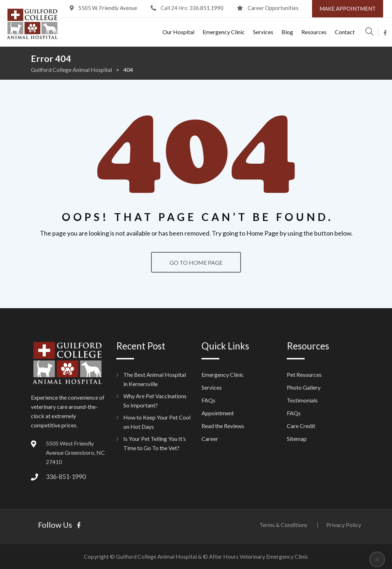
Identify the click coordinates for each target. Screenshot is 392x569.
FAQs (208, 400)
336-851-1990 (66, 476)
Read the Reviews (223, 426)
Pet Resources (304, 375)
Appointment (218, 413)
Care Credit (301, 426)
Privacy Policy (344, 525)
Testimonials (302, 400)
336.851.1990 (206, 8)
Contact (345, 32)
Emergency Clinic (224, 32)
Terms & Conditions (283, 525)
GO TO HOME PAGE (196, 262)
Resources (314, 32)
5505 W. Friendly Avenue (108, 8)
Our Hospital (178, 32)
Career (210, 439)
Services (263, 32)
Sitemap (297, 439)
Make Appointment (348, 9)
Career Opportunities (273, 8)
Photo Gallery (304, 387)
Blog (287, 32)
